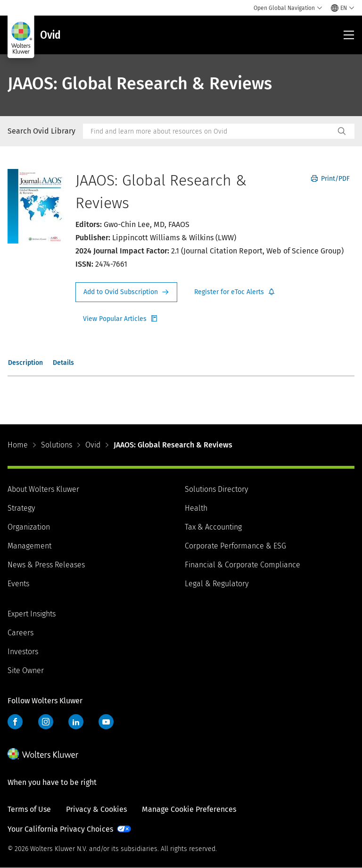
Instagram (46, 722)
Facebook (15, 722)
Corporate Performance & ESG (235, 546)
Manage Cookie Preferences (189, 809)
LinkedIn (76, 722)
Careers (21, 633)
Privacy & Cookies (96, 809)
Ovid (93, 445)
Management (29, 546)
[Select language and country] (343, 8)
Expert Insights (32, 614)
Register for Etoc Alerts (235, 292)
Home (18, 445)
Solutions (57, 445)
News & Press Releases (46, 565)
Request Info (126, 292)
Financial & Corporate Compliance (243, 565)
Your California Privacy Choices (60, 829)
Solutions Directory (216, 489)
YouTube (106, 722)
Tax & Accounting (213, 527)
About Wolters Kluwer (43, 489)
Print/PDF (330, 179)
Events (18, 584)
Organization (29, 527)
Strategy (21, 508)
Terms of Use (29, 809)
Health (196, 508)
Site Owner (26, 670)
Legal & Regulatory (217, 584)
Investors (23, 652)
